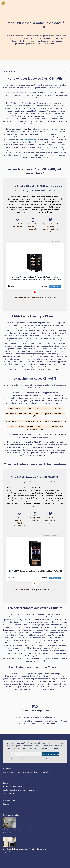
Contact (6, 804)
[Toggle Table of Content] (62, 72)
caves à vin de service (27, 139)
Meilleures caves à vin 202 (13, 787)
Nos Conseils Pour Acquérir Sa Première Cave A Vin (24, 849)
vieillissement (54, 617)
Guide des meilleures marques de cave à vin (20, 790)
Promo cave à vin (10, 794)
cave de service (36, 617)
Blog (5, 797)
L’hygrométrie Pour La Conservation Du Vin (21, 830)
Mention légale (9, 800)
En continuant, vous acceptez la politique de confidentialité (35, 759)
